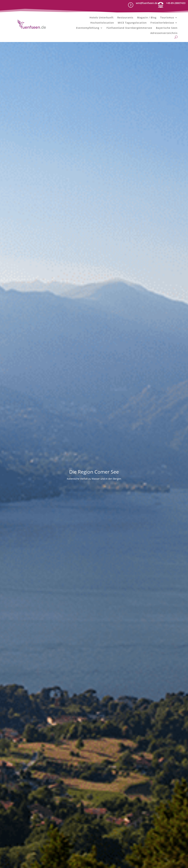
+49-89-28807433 (176, 3)
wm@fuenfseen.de (147, 3)
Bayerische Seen (167, 28)
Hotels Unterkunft (101, 18)
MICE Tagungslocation (132, 23)
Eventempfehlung (88, 28)
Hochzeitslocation (102, 23)
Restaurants (125, 18)
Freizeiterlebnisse (162, 23)
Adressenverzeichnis (164, 33)
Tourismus (167, 18)
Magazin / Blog (147, 18)
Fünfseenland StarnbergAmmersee (129, 28)
